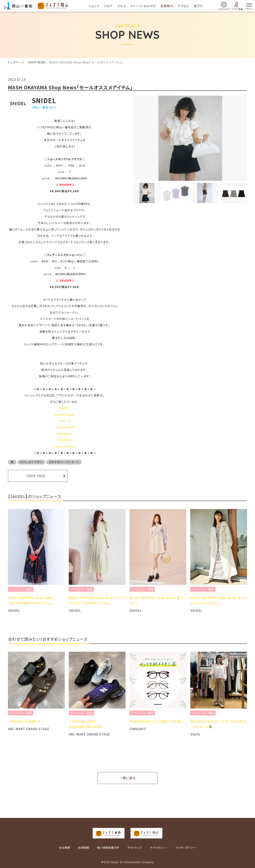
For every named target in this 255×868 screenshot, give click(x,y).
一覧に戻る (127, 778)
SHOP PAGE (36, 476)
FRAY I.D (65, 421)
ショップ (96, 6)
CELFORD (65, 440)
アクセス (186, 6)
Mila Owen (65, 434)
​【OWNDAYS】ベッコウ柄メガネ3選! (155, 721)
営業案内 (170, 6)
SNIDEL (65, 408)
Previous (10, 564)
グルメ (124, 6)
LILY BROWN (65, 427)
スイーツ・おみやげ (146, 6)
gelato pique (65, 414)
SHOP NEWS (37, 62)
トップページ (16, 62)
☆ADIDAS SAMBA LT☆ (26, 721)
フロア (111, 6)
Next (245, 564)
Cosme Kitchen (65, 446)
